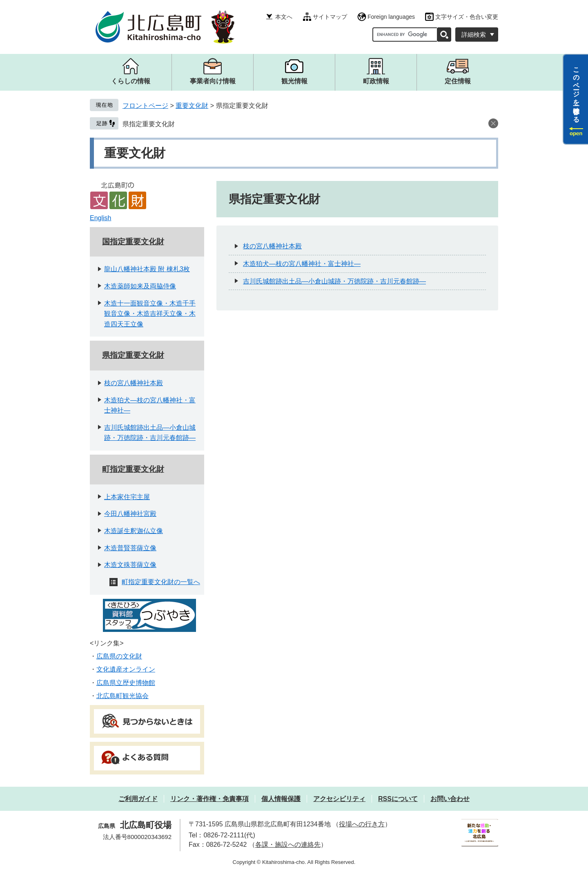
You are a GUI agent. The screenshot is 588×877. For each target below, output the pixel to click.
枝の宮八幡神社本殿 (134, 383)
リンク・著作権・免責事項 (209, 799)
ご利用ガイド (138, 799)
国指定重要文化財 (133, 242)
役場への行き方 (362, 824)
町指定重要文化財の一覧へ (161, 582)
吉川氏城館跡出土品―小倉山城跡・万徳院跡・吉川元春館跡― (334, 281)
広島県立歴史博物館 (126, 683)
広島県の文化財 (119, 656)
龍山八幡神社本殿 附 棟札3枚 (147, 269)
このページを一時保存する (576, 91)
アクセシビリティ (339, 799)
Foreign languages (391, 17)
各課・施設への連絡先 (288, 845)
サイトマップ (330, 17)
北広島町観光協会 (122, 696)
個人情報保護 (281, 799)
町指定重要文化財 (133, 469)
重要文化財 (192, 106)
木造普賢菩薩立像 (130, 548)
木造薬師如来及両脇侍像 (140, 286)
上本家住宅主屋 (127, 497)
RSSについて (398, 799)
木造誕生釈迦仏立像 (134, 531)
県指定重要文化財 (149, 124)
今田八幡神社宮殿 (130, 514)
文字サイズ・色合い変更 (467, 17)
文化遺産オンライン (126, 669)
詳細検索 (474, 35)
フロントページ (145, 106)
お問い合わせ (450, 799)
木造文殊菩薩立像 (130, 565)
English (100, 218)
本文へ (284, 17)
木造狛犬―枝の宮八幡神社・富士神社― (302, 264)
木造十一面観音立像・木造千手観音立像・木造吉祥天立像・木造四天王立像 (150, 314)
